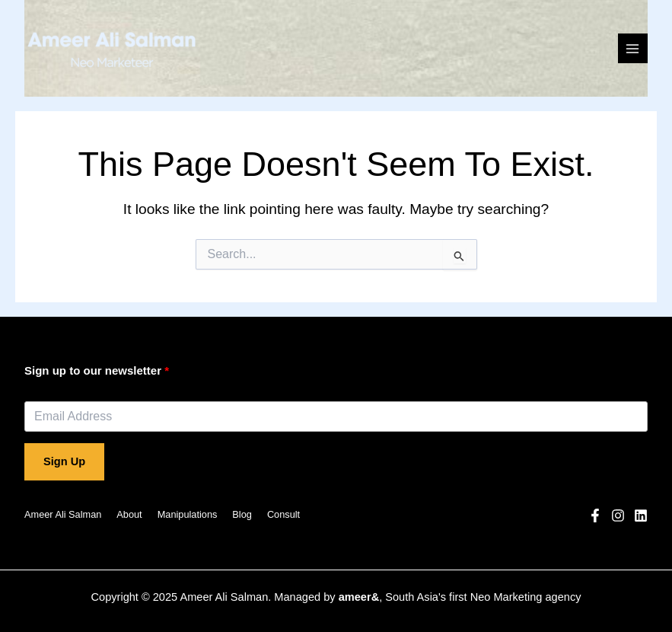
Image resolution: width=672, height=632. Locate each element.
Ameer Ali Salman (63, 514)
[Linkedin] (641, 515)
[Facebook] (595, 515)
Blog (242, 514)
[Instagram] (618, 515)
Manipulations (188, 514)
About (129, 514)
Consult (283, 514)
